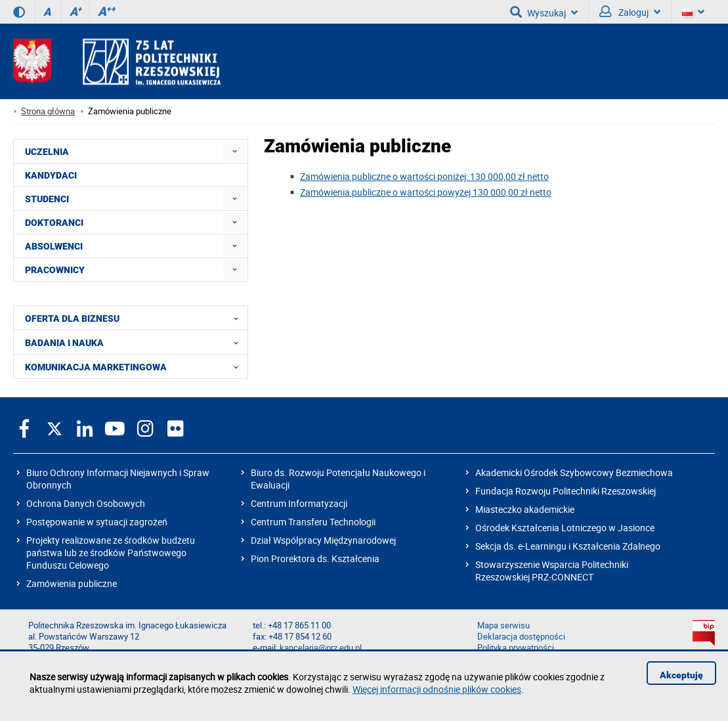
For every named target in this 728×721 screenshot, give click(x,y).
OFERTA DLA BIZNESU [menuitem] (136, 318)
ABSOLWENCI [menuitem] (54, 246)
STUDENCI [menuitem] (47, 199)
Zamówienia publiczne (72, 583)
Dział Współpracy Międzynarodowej (323, 540)
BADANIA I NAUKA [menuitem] (136, 342)
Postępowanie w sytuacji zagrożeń (97, 522)
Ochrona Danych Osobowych (86, 503)
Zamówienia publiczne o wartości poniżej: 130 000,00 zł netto (424, 176)
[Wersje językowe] (693, 12)
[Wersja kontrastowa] (19, 12)
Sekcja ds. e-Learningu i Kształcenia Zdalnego (568, 546)
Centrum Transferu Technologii (313, 522)
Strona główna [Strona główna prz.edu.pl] (48, 111)
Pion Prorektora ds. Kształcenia (315, 558)
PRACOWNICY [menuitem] (55, 270)
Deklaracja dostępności (521, 637)
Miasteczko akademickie (525, 509)
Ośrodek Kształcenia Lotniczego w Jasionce (565, 528)
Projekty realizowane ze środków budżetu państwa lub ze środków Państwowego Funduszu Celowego (111, 553)
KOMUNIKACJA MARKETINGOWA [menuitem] (136, 366)
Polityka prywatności (516, 648)
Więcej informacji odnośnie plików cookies (437, 689)
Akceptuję (681, 675)
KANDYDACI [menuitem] (51, 175)
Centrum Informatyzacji (299, 503)
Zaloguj (630, 12)
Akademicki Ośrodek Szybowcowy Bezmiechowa (574, 472)
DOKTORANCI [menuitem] (54, 223)
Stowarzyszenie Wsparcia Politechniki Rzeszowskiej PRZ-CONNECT (552, 571)
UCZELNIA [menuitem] (47, 152)
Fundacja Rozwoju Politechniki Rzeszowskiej (566, 491)
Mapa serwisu (503, 625)
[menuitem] (235, 151)
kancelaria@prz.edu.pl (321, 648)
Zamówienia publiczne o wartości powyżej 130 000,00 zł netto (426, 192)
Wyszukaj (544, 12)
